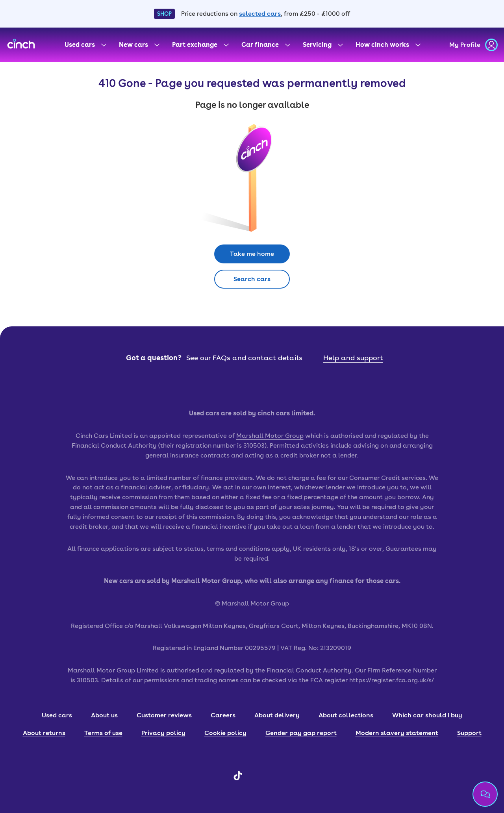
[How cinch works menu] (388, 45)
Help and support (353, 358)
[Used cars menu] (85, 45)
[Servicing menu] (323, 45)
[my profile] (473, 45)
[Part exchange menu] (200, 45)
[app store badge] (217, 386)
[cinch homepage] (21, 45)
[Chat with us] (485, 794)
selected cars (260, 14)
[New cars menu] (139, 45)
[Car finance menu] (266, 45)
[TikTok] (238, 778)
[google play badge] (287, 386)
